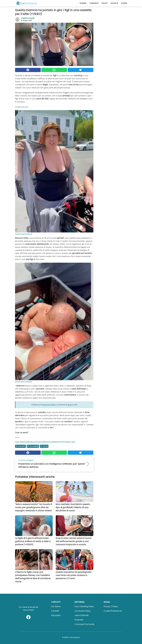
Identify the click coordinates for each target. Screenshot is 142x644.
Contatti (55, 611)
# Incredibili (33, 446)
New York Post (23, 107)
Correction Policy (83, 611)
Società (114, 3)
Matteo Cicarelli (28, 18)
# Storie (44, 446)
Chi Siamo (56, 606)
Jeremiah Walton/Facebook (24, 234)
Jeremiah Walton (49, 405)
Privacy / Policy (111, 606)
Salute (105, 3)
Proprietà (79, 620)
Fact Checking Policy (84, 606)
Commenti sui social (84, 624)
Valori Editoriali (82, 615)
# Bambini (21, 446)
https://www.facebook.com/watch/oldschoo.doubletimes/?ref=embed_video (45, 442)
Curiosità (94, 3)
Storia (124, 3)
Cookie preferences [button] (113, 611)
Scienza (83, 3)
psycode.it (56, 615)
